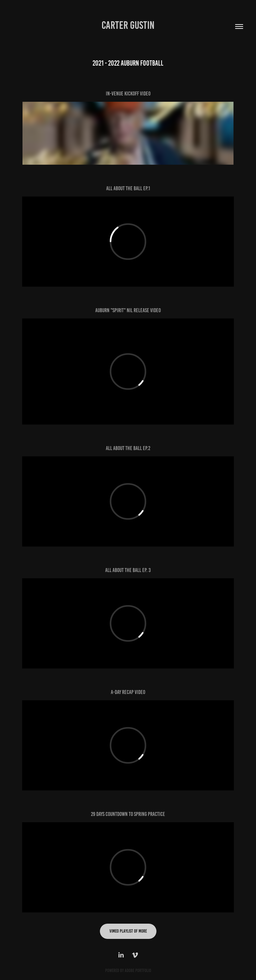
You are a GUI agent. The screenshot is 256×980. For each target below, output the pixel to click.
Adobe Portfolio (138, 971)
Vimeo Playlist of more (128, 931)
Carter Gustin (128, 25)
